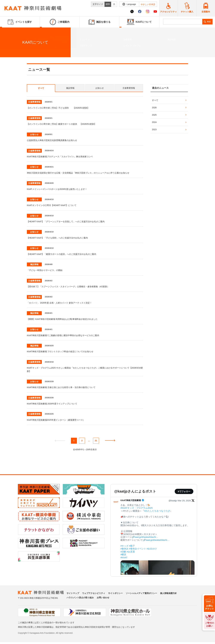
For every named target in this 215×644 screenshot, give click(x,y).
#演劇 (123, 552)
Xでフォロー (184, 491)
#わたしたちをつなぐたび (157, 511)
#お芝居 (131, 552)
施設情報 (70, 88)
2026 (154, 108)
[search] (183, 22)
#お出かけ (152, 549)
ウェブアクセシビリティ (94, 593)
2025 (154, 115)
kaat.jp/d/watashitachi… (146, 537)
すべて (41, 88)
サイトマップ (73, 593)
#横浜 (123, 554)
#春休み (124, 549)
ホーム (7, 52)
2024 (154, 122)
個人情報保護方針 (168, 593)
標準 (108, 4)
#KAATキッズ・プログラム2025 (137, 508)
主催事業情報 (129, 88)
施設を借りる (100, 22)
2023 (154, 130)
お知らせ (100, 88)
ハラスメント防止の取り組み (80, 598)
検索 (209, 22)
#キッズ (124, 546)
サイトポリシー (115, 593)
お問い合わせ (103, 598)
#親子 (132, 546)
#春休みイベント (138, 549)
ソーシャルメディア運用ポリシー (141, 593)
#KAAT (124, 557)
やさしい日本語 (148, 4)
